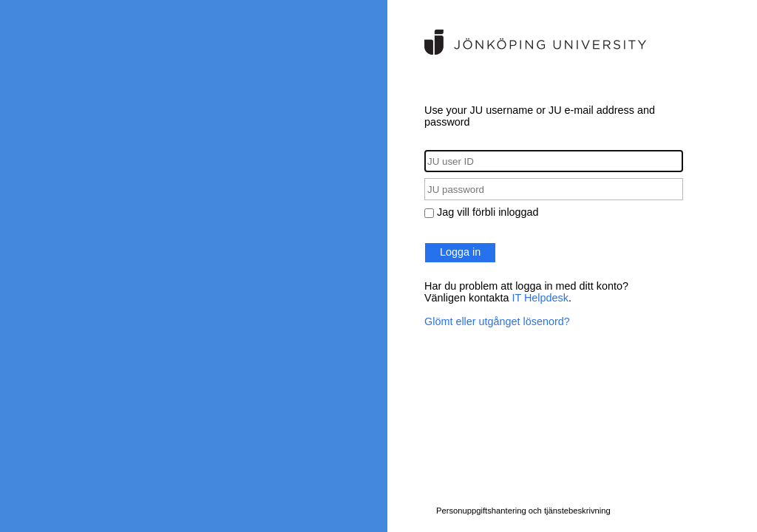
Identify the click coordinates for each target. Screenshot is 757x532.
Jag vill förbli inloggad (488, 212)
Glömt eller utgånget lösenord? (497, 321)
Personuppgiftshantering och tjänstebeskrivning (523, 511)
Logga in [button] (460, 252)
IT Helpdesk (540, 298)
